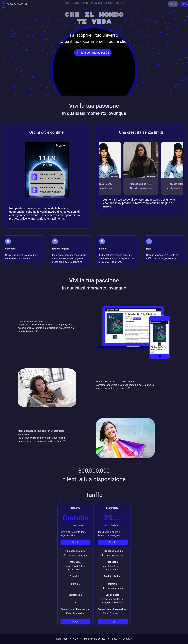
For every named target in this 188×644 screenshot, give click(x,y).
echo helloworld (14, 4)
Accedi (156, 4)
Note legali (62, 639)
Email (76, 4)
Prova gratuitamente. (175, 4)
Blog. (114, 639)
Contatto (109, 4)
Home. (68, 4)
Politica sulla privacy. (95, 639)
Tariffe (85, 4)
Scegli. (75, 542)
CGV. (76, 639)
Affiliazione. (96, 4)
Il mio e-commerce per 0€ (93, 53)
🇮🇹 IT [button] (119, 4)
